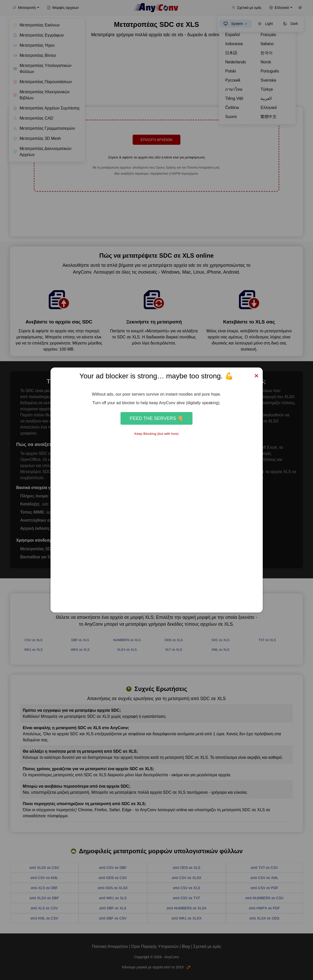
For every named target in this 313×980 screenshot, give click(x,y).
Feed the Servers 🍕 (157, 418)
